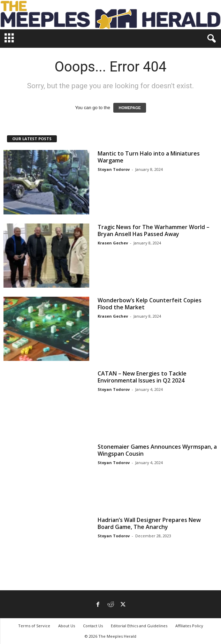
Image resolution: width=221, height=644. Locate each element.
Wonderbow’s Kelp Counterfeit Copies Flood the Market (150, 304)
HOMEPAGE (129, 108)
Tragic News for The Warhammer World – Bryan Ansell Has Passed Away (154, 230)
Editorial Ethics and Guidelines (139, 626)
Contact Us (93, 626)
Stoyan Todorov (114, 169)
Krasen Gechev (113, 243)
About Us (67, 626)
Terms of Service (34, 626)
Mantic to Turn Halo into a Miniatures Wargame (149, 157)
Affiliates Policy (189, 626)
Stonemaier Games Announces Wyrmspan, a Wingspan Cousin (157, 450)
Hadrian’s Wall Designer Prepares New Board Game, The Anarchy (149, 523)
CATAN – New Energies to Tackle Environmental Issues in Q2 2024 (142, 377)
